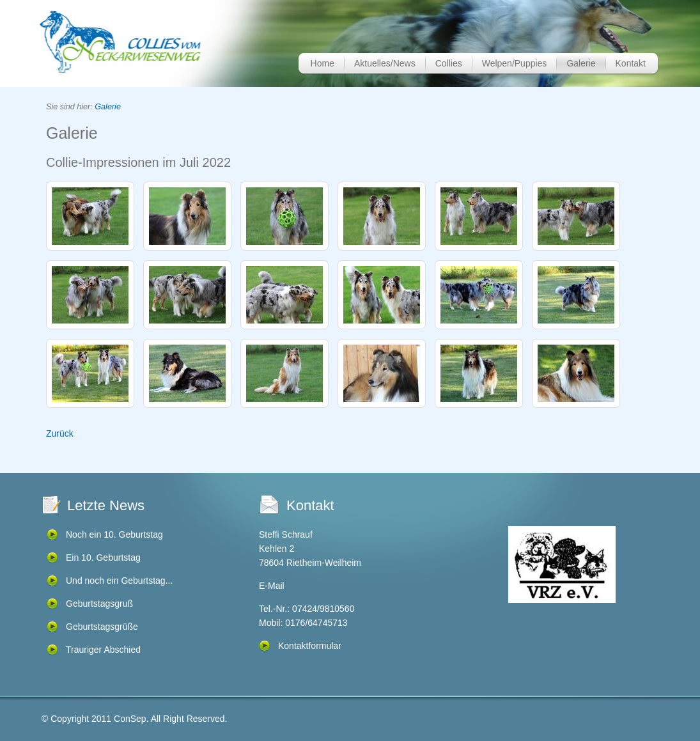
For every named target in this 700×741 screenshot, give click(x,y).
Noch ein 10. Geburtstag (114, 534)
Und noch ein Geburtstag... (119, 581)
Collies (449, 63)
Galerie (581, 63)
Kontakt (631, 63)
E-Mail (272, 586)
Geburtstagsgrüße (102, 627)
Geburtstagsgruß (99, 604)
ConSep (130, 719)
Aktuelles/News (385, 63)
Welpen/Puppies (515, 63)
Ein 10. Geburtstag (103, 558)
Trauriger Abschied (103, 650)
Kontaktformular (310, 646)
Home (323, 63)
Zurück (60, 433)
